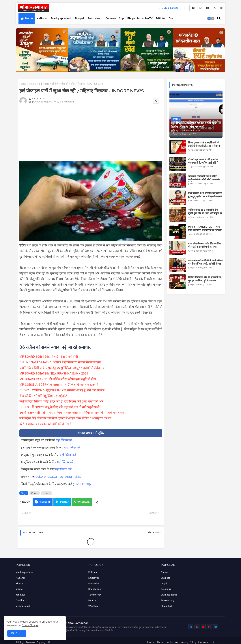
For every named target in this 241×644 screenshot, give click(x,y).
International (23, 606)
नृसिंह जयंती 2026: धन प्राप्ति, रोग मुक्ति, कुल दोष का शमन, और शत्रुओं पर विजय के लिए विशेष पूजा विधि (205, 213)
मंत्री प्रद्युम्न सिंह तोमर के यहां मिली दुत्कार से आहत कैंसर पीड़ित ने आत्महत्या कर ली (65, 418)
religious (166, 589)
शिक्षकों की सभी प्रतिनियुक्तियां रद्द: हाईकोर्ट (43, 396)
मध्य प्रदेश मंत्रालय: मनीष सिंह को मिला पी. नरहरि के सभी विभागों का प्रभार (205, 245)
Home (29, 18)
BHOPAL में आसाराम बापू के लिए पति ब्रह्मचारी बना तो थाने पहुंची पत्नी (59, 407)
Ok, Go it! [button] (17, 633)
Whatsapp (84, 502)
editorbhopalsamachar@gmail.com (60, 477)
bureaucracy (168, 600)
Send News (95, 18)
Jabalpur (20, 595)
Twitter (64, 502)
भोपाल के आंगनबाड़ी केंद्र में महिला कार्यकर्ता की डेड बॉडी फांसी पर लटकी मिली (204, 180)
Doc (171, 18)
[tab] (27, 18)
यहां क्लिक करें (64, 440)
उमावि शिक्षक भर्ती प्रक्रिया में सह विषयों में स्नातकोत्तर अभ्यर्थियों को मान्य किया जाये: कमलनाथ (72, 413)
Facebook (45, 502)
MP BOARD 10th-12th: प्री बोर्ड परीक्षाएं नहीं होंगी (49, 357)
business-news (169, 595)
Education (94, 584)
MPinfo (160, 18)
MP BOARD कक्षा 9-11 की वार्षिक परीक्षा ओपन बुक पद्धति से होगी (58, 379)
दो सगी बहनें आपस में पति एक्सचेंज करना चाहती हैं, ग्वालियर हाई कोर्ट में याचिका (203, 163)
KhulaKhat (166, 606)
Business (166, 578)
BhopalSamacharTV (140, 18)
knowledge (95, 589)
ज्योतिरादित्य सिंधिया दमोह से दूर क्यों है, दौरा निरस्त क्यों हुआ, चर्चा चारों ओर (61, 401)
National (42, 18)
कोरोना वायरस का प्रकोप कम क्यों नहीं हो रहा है (45, 424)
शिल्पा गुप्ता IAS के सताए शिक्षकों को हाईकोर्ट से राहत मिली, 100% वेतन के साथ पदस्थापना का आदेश (204, 146)
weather (93, 606)
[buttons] (193, 8)
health (92, 600)
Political (93, 572)
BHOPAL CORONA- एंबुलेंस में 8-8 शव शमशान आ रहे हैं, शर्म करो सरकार (62, 390)
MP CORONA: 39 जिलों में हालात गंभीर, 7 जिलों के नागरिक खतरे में (59, 385)
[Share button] (97, 502)
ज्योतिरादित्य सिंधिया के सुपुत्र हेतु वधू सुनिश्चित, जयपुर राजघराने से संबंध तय (62, 368)
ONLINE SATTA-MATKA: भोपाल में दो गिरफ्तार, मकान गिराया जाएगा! (60, 362)
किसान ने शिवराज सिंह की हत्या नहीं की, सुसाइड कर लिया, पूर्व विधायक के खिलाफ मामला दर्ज (205, 281)
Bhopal (80, 18)
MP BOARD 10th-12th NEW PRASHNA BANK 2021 (54, 373)
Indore (33, 84)
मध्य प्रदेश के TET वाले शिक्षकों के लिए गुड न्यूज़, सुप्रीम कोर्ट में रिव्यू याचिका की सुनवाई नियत (205, 196)
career (165, 572)
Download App (115, 18)
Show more (155, 532)
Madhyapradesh (61, 18)
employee (94, 578)
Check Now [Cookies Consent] (29, 625)
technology (95, 595)
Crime (35, 493)
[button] (211, 18)
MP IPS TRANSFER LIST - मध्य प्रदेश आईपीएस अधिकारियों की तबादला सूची (205, 230)
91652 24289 (82, 484)
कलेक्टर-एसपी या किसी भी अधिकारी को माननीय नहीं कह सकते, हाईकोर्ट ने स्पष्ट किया (205, 264)
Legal (164, 584)
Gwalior (20, 600)
